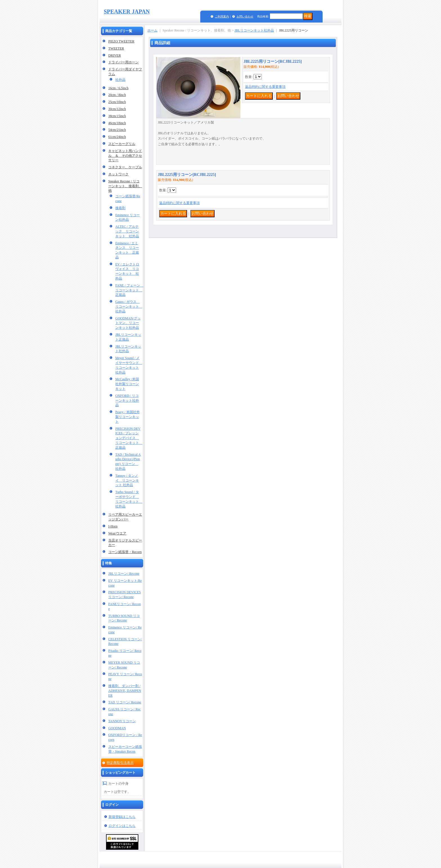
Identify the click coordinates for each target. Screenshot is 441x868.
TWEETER (116, 48)
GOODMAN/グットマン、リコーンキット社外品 (128, 323)
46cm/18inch (117, 123)
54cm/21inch (117, 130)
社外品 (120, 80)
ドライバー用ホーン (123, 62)
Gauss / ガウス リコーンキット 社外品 (129, 307)
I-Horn (113, 526)
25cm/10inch (117, 102)
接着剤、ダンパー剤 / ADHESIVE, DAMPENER (125, 691)
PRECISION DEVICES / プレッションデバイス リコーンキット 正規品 (129, 438)
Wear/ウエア (117, 533)
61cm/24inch (117, 137)
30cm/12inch (117, 109)
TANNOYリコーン (122, 721)
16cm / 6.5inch (118, 88)
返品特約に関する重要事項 (265, 87)
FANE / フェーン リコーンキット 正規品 (129, 290)
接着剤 (120, 208)
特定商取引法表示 (120, 763)
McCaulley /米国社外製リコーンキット (127, 384)
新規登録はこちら (122, 817)
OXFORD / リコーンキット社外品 (127, 401)
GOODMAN (117, 728)
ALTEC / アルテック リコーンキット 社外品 (127, 231)
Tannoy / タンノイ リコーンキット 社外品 (127, 480)
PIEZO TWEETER (121, 41)
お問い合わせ (245, 16)
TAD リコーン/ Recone (125, 702)
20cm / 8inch (117, 95)
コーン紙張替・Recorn (125, 552)
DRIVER (115, 55)
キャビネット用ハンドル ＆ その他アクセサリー (125, 156)
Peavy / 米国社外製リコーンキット (128, 417)
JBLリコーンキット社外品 (254, 30)
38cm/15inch (117, 116)
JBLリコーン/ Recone (124, 574)
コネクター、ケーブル (125, 167)
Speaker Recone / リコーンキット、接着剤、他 (125, 186)
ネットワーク (118, 174)
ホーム (152, 30)
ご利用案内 (222, 16)
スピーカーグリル (122, 144)
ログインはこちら (122, 826)
